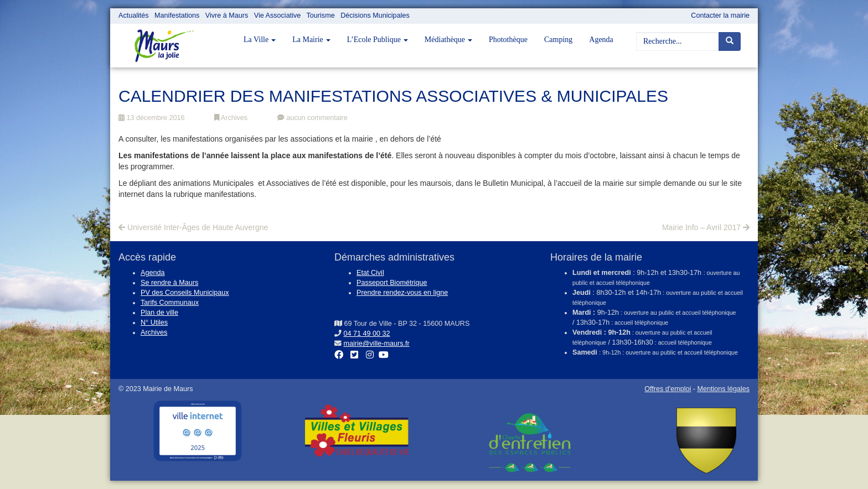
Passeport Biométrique (392, 283)
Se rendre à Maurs (169, 283)
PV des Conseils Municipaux (185, 293)
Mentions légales (723, 389)
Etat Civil (370, 273)
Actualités (134, 15)
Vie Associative (277, 15)
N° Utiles (154, 322)
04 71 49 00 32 (367, 334)
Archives (231, 118)
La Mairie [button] (311, 40)
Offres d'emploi (668, 389)
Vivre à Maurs (227, 15)
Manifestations (177, 15)
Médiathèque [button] (448, 40)
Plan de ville (159, 313)
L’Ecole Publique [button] (378, 40)
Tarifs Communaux (170, 303)
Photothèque (508, 40)
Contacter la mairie (720, 15)
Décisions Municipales (375, 15)
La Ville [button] (260, 40)
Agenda (601, 40)
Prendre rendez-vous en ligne (402, 293)
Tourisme (321, 15)
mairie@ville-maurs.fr (377, 344)
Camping (558, 40)
